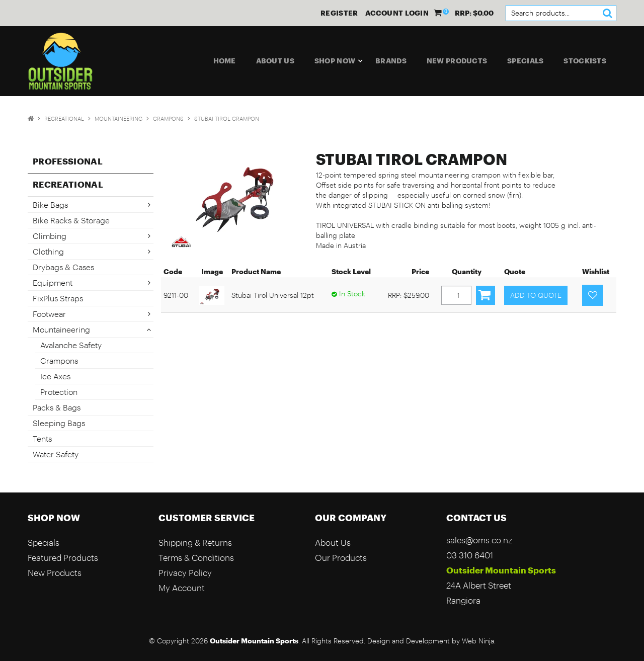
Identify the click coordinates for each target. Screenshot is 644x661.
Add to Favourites (593, 295)
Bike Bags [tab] (50, 204)
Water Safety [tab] (56, 454)
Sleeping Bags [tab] (59, 423)
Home (225, 61)
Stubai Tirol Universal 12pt (273, 295)
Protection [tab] (59, 392)
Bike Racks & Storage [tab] (71, 220)
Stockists (585, 61)
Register (339, 13)
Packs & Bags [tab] (57, 407)
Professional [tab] (68, 161)
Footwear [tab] (49, 314)
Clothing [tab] (48, 251)
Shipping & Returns (195, 543)
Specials (525, 61)
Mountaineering (118, 118)
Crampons (168, 118)
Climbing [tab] (50, 236)
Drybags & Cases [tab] (63, 267)
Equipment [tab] (53, 282)
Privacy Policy (185, 573)
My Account (182, 588)
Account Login (397, 13)
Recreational (64, 118)
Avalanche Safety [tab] (71, 345)
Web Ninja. (479, 641)
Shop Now (335, 61)
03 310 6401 (470, 555)
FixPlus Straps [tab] (58, 298)
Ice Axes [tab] (55, 376)
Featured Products (63, 558)
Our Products (341, 558)
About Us (275, 61)
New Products (457, 61)
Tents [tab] (42, 438)
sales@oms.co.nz (479, 540)
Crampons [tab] (59, 360)
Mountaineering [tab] (61, 329)
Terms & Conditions (196, 558)
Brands (391, 61)
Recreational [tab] (68, 184)
